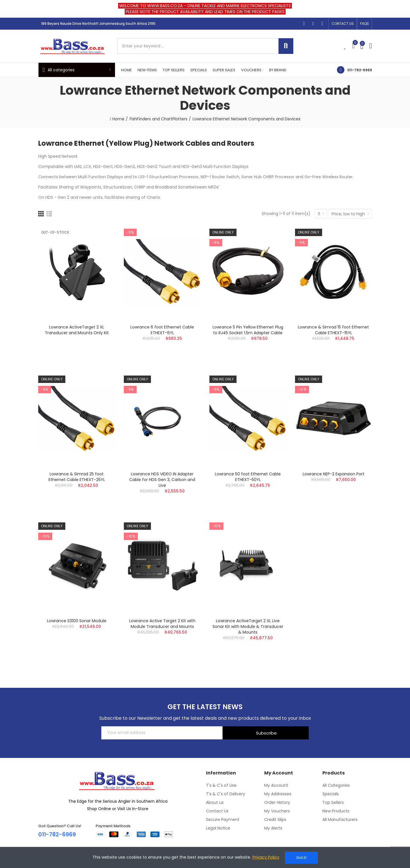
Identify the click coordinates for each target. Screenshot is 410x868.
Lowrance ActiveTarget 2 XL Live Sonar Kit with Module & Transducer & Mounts (248, 626)
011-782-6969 (360, 70)
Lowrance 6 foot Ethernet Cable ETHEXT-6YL (162, 330)
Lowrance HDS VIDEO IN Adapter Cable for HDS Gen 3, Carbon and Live (162, 480)
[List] (49, 214)
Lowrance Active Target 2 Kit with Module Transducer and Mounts (162, 624)
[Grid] (41, 214)
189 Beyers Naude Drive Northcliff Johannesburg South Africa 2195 (98, 24)
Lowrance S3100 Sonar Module (77, 621)
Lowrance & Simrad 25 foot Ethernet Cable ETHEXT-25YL (77, 477)
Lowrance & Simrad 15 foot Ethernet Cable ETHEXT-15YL (333, 330)
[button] (343, 24)
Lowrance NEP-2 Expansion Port (334, 474)
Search (286, 46)
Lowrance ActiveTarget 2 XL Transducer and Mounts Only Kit (77, 330)
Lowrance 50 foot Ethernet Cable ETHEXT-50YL (248, 477)
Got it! (301, 858)
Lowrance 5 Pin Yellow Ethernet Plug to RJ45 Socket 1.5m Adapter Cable (248, 330)
